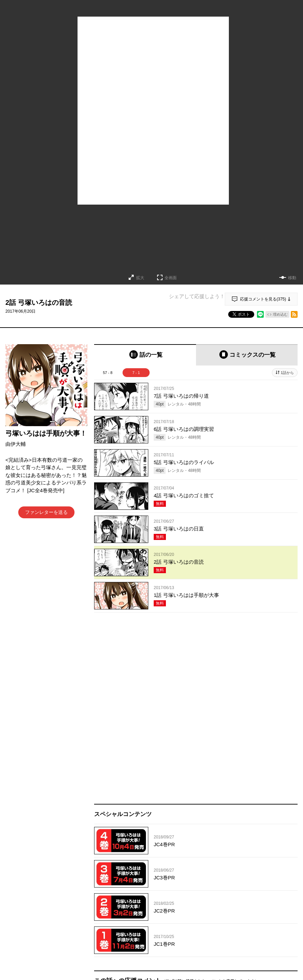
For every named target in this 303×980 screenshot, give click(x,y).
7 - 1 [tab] (136, 373)
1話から (287, 373)
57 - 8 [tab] (108, 373)
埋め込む (280, 314)
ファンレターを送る (46, 512)
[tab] (145, 355)
